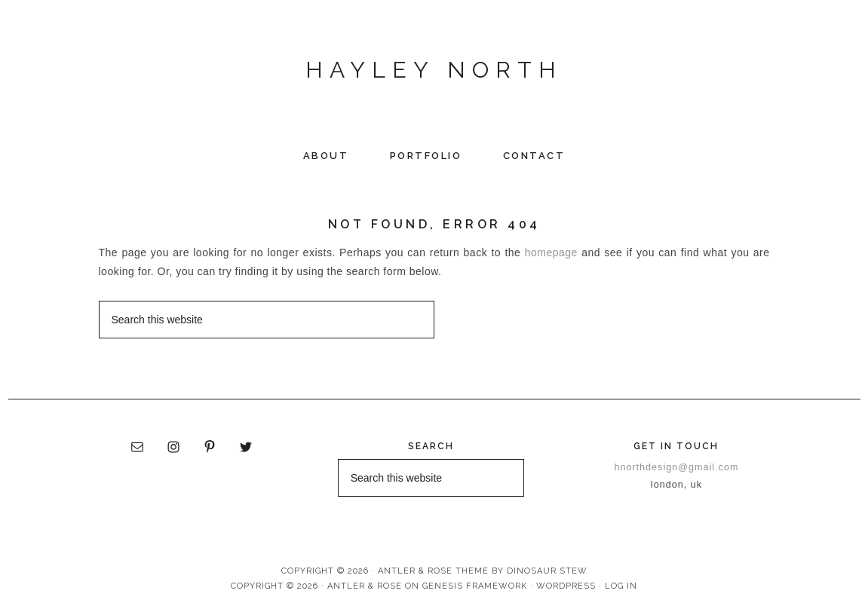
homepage (551, 252)
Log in (621, 586)
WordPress (566, 586)
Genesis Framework (475, 586)
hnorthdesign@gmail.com (676, 467)
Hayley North (434, 70)
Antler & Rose (365, 586)
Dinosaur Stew (547, 571)
